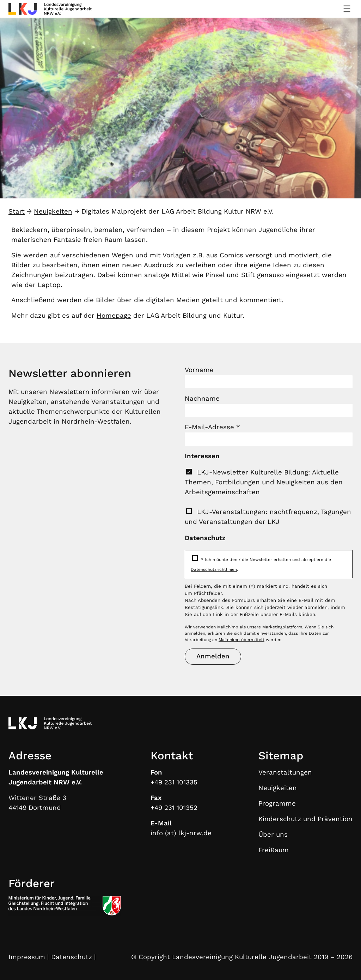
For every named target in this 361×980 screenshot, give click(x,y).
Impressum (27, 957)
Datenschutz (72, 957)
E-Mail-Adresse (212, 427)
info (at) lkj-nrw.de (181, 833)
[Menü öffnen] (347, 9)
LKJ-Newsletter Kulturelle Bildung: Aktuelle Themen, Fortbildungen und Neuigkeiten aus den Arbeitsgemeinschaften (264, 482)
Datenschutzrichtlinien (214, 569)
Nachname (202, 399)
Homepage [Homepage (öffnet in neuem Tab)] (114, 316)
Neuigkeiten (53, 211)
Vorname (199, 370)
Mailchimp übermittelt (241, 640)
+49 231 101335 (174, 782)
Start (17, 211)
